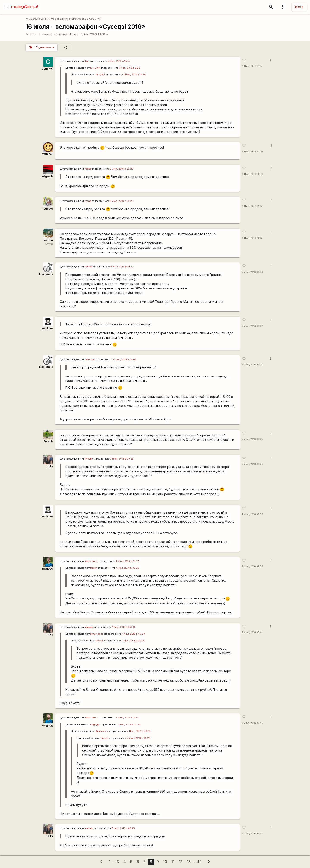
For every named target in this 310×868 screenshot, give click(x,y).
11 (173, 862)
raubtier (48, 209)
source (48, 240)
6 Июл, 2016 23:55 (253, 206)
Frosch (48, 441)
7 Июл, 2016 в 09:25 (122, 459)
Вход (299, 7)
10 (165, 862)
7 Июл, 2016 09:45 (253, 723)
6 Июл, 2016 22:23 (253, 152)
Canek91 (47, 69)
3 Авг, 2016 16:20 (95, 34)
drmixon (75, 34)
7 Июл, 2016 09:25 (253, 439)
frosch (88, 459)
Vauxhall (47, 154)
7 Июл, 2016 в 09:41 (127, 718)
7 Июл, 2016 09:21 (252, 365)
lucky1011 (95, 68)
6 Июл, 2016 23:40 (253, 174)
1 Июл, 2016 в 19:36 (135, 75)
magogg (48, 569)
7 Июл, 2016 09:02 (253, 326)
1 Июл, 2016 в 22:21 (130, 68)
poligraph (47, 176)
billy (50, 466)
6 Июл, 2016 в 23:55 (122, 267)
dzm (87, 61)
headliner (47, 328)
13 (189, 862)
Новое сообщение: (54, 34)
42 (199, 862)
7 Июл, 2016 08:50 (253, 272)
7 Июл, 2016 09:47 (252, 834)
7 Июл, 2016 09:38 (253, 566)
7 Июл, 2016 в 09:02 (125, 359)
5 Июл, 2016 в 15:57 (119, 61)
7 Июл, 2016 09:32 (253, 514)
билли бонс (91, 561)
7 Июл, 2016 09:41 (252, 632)
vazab (88, 169)
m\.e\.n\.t (100, 75)
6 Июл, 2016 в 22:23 (122, 169)
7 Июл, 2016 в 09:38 (123, 627)
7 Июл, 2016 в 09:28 (128, 561)
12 (181, 862)
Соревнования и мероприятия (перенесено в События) (64, 19)
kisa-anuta (46, 274)
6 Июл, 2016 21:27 (252, 66)
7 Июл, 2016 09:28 (253, 464)
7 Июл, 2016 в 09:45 (123, 828)
